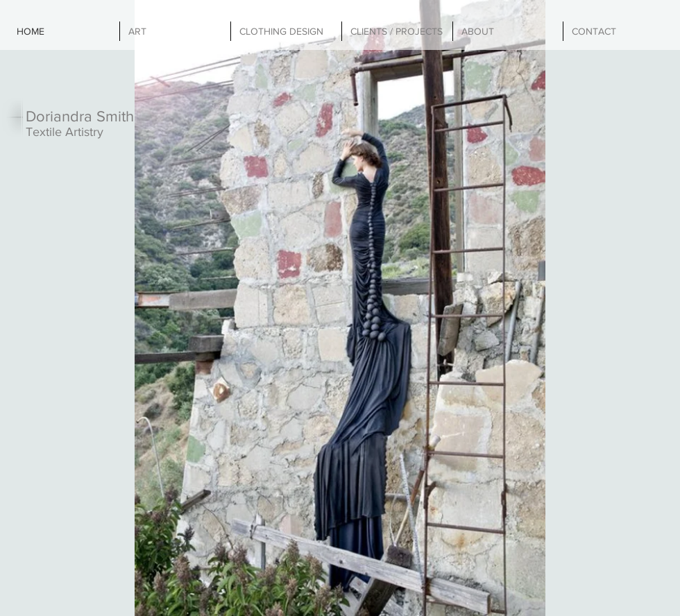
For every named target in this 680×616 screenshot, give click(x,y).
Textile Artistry (65, 132)
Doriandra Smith (80, 116)
